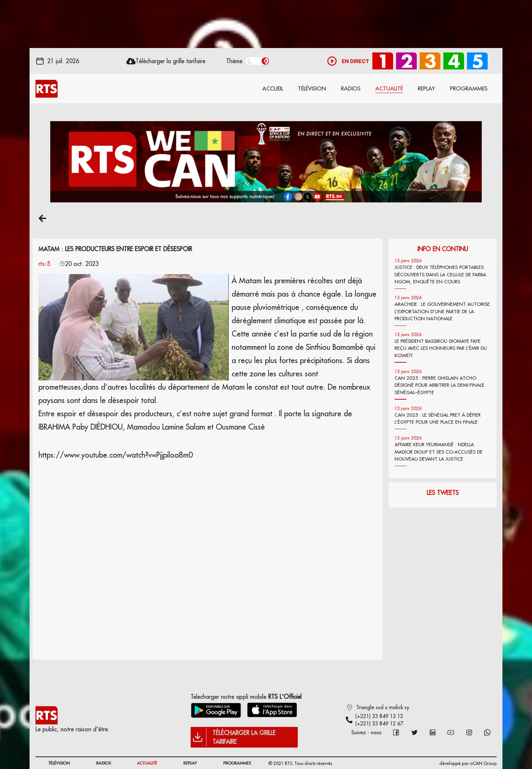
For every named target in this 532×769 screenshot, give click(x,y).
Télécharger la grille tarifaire (170, 61)
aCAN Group (483, 763)
